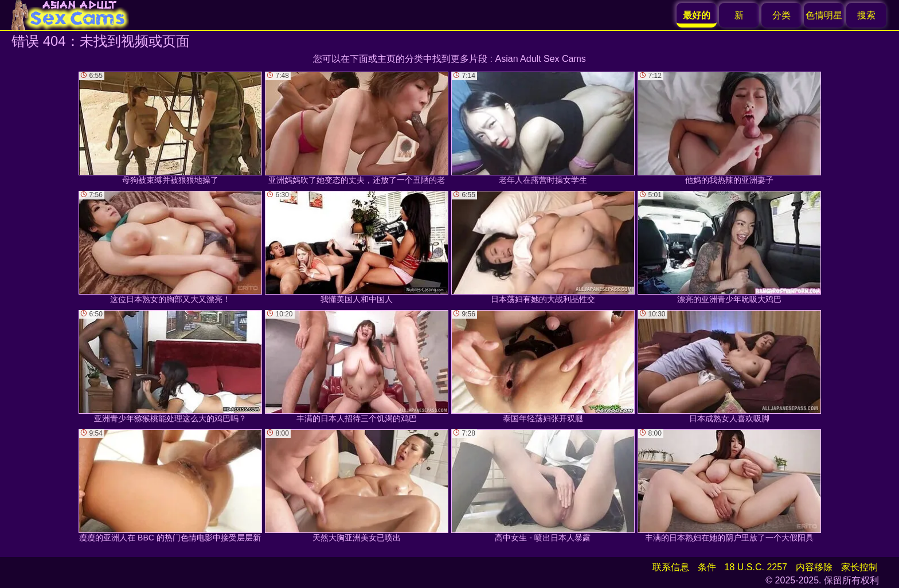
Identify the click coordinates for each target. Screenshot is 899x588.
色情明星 (824, 15)
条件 (707, 567)
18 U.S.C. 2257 (756, 567)
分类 (781, 15)
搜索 (866, 15)
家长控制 (859, 567)
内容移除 (814, 567)
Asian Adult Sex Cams (541, 59)
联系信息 (671, 567)
